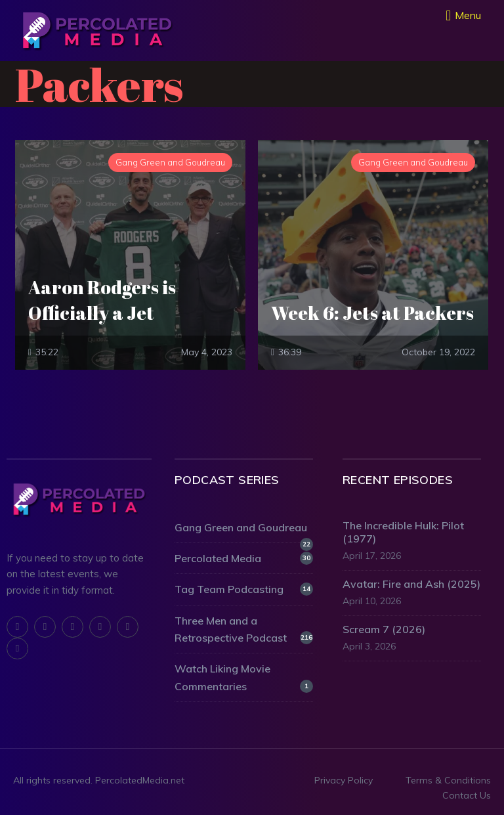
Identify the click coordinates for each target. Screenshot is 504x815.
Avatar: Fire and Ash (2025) (411, 584)
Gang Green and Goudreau (244, 528)
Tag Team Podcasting (244, 589)
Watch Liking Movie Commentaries (244, 677)
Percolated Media (244, 558)
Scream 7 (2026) (384, 629)
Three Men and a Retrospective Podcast (244, 629)
